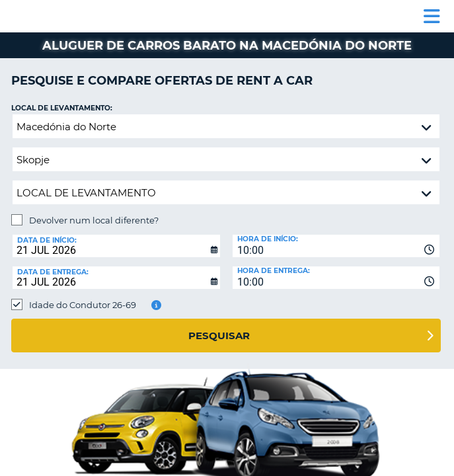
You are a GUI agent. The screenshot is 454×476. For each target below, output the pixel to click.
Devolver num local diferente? (94, 220)
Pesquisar (219, 336)
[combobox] (336, 246)
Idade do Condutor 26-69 (83, 305)
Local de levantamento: (62, 108)
